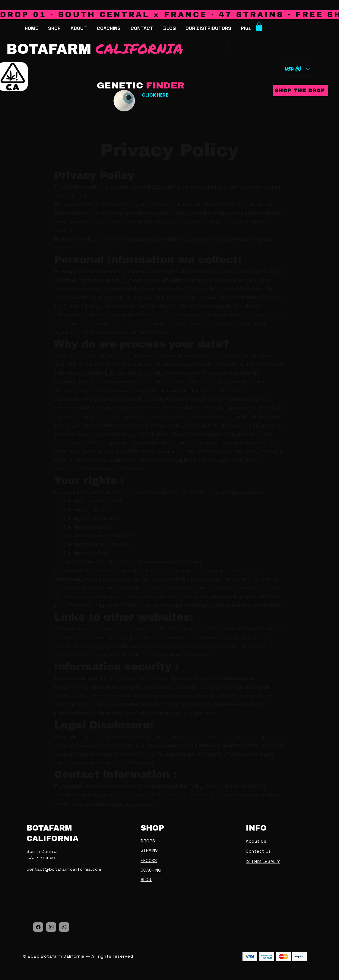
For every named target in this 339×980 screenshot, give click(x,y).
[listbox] (297, 69)
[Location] (38, 927)
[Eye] (124, 101)
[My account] (228, 47)
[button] (208, 28)
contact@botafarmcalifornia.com (101, 469)
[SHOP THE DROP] (300, 91)
